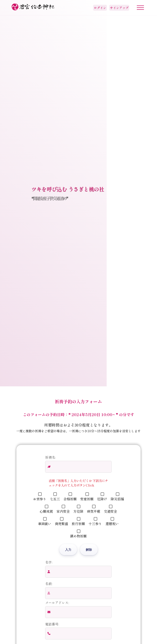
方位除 (78, 509)
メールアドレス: (57, 603)
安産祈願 (87, 497)
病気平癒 (94, 509)
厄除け (102, 497)
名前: (49, 584)
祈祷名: (50, 457)
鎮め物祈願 (78, 534)
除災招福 (117, 497)
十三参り (95, 522)
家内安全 (63, 509)
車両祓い (45, 522)
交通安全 (110, 509)
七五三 (55, 497)
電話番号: (52, 624)
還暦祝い (112, 522)
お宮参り (40, 497)
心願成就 (46, 509)
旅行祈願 (78, 522)
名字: (49, 562)
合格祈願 (70, 497)
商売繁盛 (62, 522)
